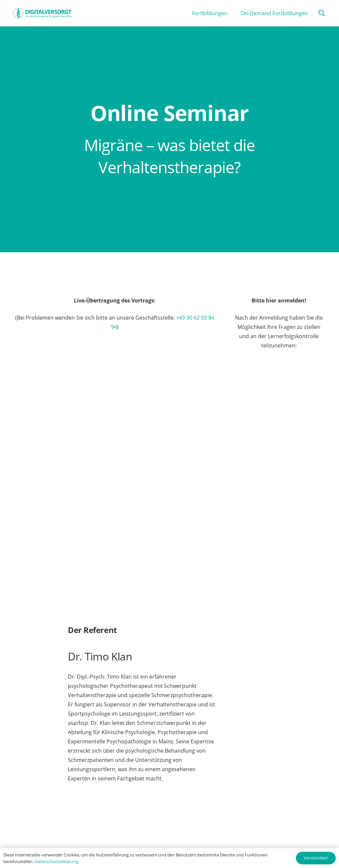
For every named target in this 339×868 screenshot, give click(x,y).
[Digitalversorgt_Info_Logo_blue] (42, 13)
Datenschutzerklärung (56, 861)
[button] (322, 13)
